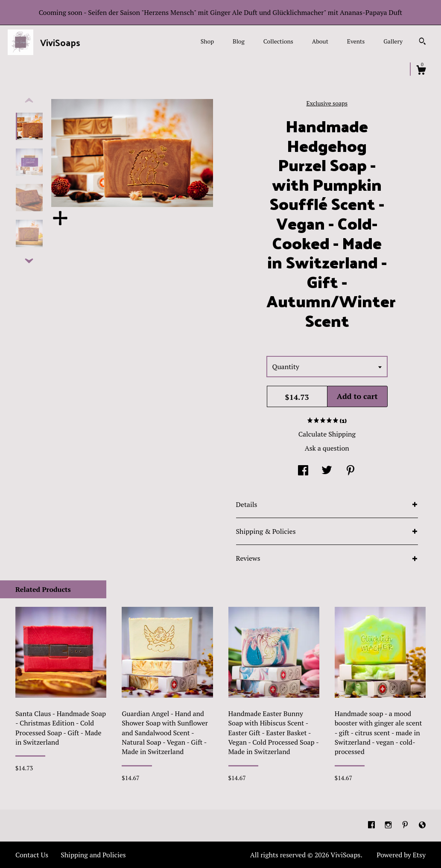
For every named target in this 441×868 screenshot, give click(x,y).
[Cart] (421, 71)
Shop (207, 41)
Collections (278, 41)
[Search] (422, 42)
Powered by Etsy (401, 855)
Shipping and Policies (93, 855)
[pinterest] (406, 825)
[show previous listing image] (29, 101)
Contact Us (32, 855)
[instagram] (389, 825)
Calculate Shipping (327, 434)
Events (356, 41)
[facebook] (372, 825)
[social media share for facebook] (303, 471)
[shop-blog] (422, 825)
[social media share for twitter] (327, 471)
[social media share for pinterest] (350, 471)
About (320, 41)
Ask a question (327, 448)
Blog (239, 41)
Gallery (393, 41)
